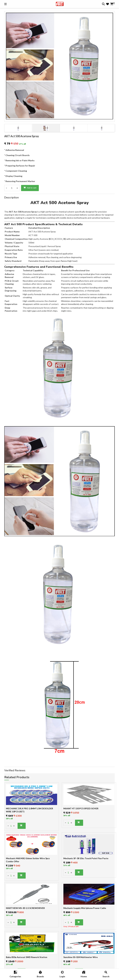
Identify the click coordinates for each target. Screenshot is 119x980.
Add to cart (30, 188)
